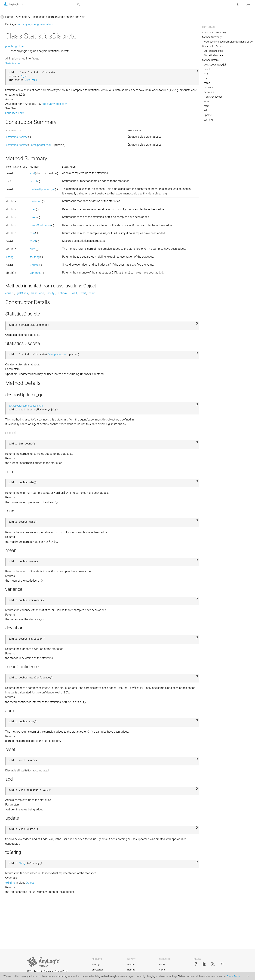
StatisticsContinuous (20, 281)
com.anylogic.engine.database (23, 328)
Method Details (210, 60)
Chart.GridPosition (18, 78)
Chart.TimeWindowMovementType (26, 114)
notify (104, 338)
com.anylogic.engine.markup (21, 355)
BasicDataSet (15, 58)
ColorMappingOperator (21, 169)
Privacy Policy (62, 971)
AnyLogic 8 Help (14, 17)
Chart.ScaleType (17, 105)
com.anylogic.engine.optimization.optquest (26, 445)
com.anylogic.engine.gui (19, 348)
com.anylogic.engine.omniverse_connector (26, 416)
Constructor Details (213, 46)
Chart (10, 64)
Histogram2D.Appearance (23, 228)
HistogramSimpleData (20, 248)
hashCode (90, 338)
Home (62, 17)
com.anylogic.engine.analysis (22, 37)
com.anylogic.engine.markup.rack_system (26, 387)
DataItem (12, 176)
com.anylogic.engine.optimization (25, 425)
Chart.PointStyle (17, 98)
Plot (9, 268)
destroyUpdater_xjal (215, 65)
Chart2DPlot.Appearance (22, 149)
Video (162, 970)
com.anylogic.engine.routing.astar (25, 479)
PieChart (12, 261)
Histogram (13, 208)
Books (162, 964)
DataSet (12, 183)
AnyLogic (97, 964)
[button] (18, 4)
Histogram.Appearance (21, 214)
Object (77, 76)
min (81, 265)
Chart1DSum (15, 129)
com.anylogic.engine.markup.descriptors (26, 364)
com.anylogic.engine (16, 31)
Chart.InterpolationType (21, 84)
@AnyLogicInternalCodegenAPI (79, 450)
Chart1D (12, 123)
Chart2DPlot (14, 143)
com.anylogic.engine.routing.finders (26, 486)
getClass (75, 338)
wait (127, 338)
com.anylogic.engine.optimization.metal (26, 434)
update (83, 305)
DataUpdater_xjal (17, 201)
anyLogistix (98, 970)
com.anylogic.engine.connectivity (24, 322)
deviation (84, 223)
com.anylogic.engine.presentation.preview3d (26, 463)
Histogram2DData (18, 234)
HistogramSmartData (20, 255)
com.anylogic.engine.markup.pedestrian (26, 375)
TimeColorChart (16, 295)
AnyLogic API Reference (83, 17)
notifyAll (116, 338)
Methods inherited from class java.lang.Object (229, 42)
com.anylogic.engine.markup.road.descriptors (26, 405)
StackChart (13, 275)
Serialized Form (68, 113)
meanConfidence (89, 252)
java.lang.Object (68, 46)
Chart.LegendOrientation (22, 91)
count (82, 194)
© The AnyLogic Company (40, 971)
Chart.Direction (16, 71)
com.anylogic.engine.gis (19, 342)
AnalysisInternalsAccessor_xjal (26, 44)
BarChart (12, 51)
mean (82, 244)
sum (81, 285)
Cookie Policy (233, 976)
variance (84, 313)
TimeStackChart (17, 315)
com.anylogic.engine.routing (21, 472)
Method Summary (212, 37)
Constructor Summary (214, 32)
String (63, 297)
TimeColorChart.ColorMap (23, 301)
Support (131, 964)
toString (83, 297)
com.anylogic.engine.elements (22, 335)
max (81, 231)
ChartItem (13, 156)
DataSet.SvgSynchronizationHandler (26, 192)
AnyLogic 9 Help (14, 24)
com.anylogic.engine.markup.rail (24, 396)
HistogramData (16, 241)
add (81, 176)
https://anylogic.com (107, 104)
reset (82, 277)
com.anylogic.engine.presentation (24, 454)
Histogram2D (15, 221)
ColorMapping (16, 163)
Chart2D (12, 136)
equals (62, 338)
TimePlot (12, 308)
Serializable (65, 63)
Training (131, 970)
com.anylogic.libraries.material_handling (26, 495)
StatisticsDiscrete (17, 288)
